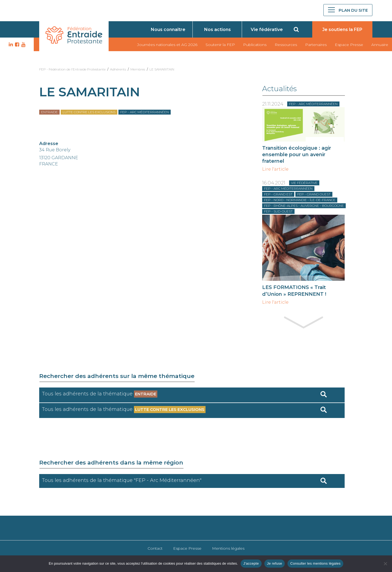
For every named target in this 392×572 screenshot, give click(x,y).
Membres (138, 69)
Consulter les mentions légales (315, 563)
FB (16, 45)
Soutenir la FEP (220, 45)
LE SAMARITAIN (162, 69)
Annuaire (380, 45)
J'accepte (251, 563)
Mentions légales (228, 548)
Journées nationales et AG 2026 (167, 45)
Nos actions (218, 30)
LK (10, 45)
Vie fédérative (267, 30)
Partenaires (316, 45)
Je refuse (275, 563)
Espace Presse (349, 45)
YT (23, 45)
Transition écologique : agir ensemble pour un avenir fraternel (297, 155)
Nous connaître (168, 30)
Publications (255, 45)
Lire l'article (275, 169)
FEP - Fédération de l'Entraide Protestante (72, 69)
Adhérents (118, 69)
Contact (155, 548)
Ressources (286, 45)
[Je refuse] (385, 564)
